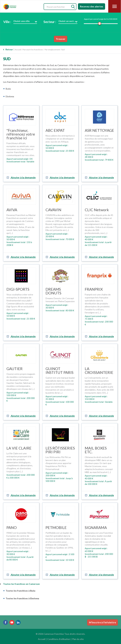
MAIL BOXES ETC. (96, 450)
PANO (12, 527)
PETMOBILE (56, 527)
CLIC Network (97, 210)
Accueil (18, 50)
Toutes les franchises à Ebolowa (22, 598)
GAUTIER (14, 369)
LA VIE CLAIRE (19, 448)
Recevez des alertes (92, 6)
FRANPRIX (94, 289)
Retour (9, 49)
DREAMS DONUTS (53, 291)
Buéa (8, 89)
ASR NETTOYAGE (99, 130)
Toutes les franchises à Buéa (20, 591)
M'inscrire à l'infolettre (102, 622)
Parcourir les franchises (33, 50)
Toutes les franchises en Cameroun (21, 584)
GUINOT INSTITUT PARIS (59, 370)
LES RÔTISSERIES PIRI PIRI (60, 450)
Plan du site (78, 639)
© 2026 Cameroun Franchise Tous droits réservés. (60, 634)
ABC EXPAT (55, 130)
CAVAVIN (53, 210)
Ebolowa (10, 96)
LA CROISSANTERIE (99, 370)
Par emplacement (52, 50)
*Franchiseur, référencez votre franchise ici (21, 134)
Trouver (61, 39)
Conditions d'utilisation (59, 639)
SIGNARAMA (96, 527)
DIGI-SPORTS (18, 289)
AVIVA (12, 210)
